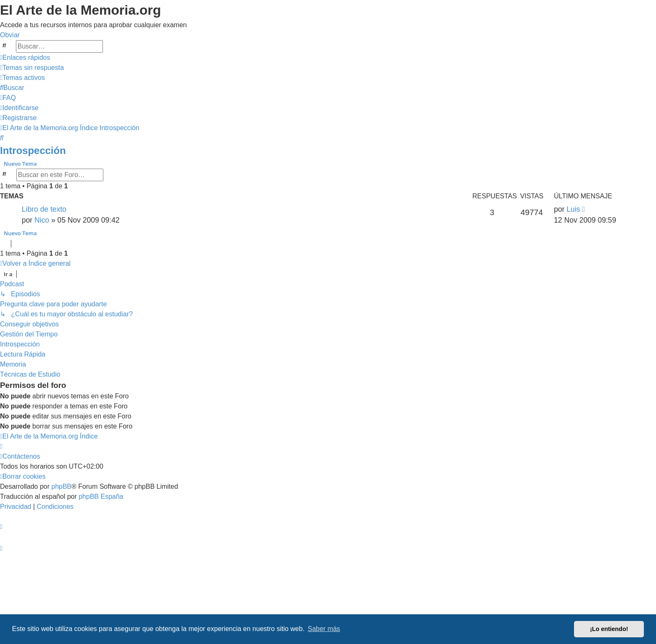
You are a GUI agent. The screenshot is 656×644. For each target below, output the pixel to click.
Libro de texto (44, 209)
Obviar (10, 35)
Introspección (33, 150)
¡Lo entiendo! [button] (609, 629)
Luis (573, 209)
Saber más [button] (324, 629)
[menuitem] (32, 68)
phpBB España (101, 496)
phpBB (61, 486)
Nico (42, 220)
